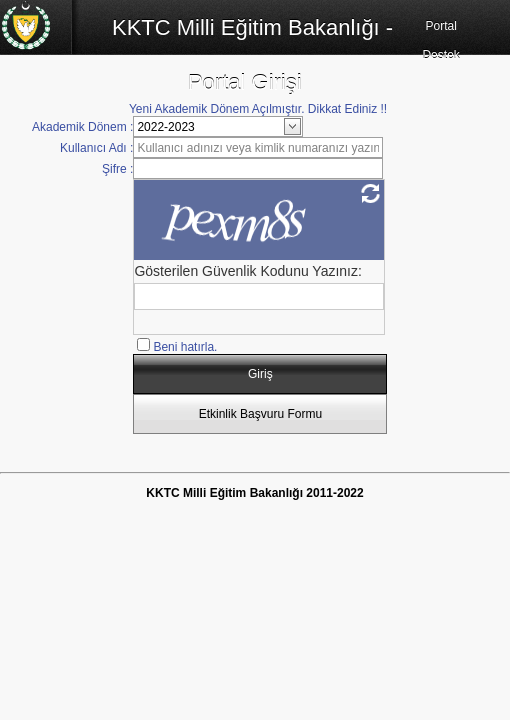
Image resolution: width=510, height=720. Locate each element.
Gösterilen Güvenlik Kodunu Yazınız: (248, 271)
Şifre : (117, 169)
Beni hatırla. (185, 347)
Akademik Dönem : (82, 127)
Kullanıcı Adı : (96, 148)
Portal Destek (440, 40)
